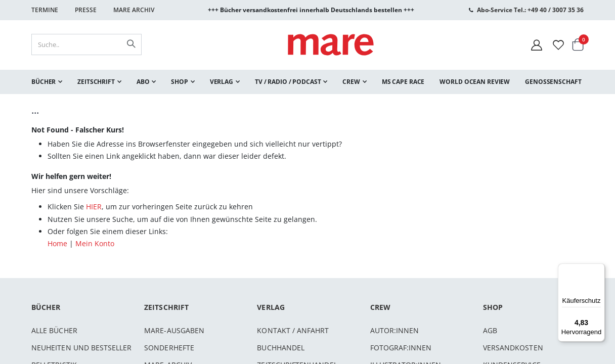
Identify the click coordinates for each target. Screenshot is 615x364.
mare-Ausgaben (174, 330)
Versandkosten (513, 348)
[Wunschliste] (558, 45)
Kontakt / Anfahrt (293, 330)
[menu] (308, 82)
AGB (490, 330)
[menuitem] (47, 82)
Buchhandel (281, 348)
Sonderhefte (169, 348)
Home (57, 243)
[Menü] (599, 266)
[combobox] (86, 44)
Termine (45, 10)
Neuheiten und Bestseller (82, 348)
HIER (94, 207)
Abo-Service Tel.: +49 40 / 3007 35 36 (530, 10)
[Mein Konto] (537, 45)
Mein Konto (95, 243)
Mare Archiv (134, 10)
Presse (86, 10)
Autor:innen (395, 330)
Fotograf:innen (401, 348)
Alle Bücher (54, 330)
